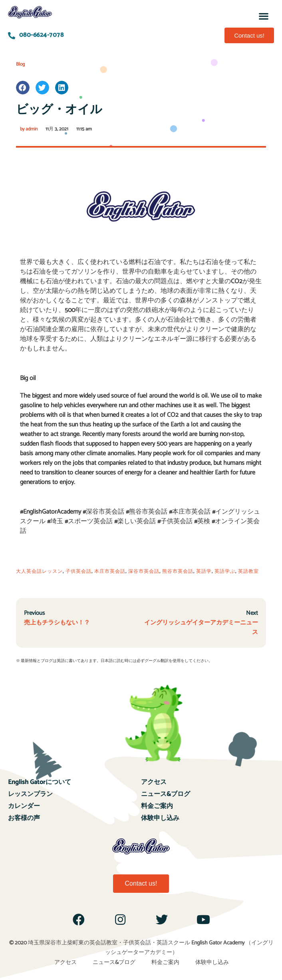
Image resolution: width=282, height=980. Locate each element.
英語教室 (248, 571)
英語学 (204, 571)
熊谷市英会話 (178, 571)
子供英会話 (78, 571)
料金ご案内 (157, 806)
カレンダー (24, 806)
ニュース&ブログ (166, 794)
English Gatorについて (40, 782)
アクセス (154, 782)
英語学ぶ (225, 571)
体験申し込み (160, 818)
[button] (263, 16)
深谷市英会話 (144, 571)
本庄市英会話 (110, 571)
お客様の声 (24, 818)
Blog (20, 64)
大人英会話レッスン (39, 571)
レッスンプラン (30, 794)
